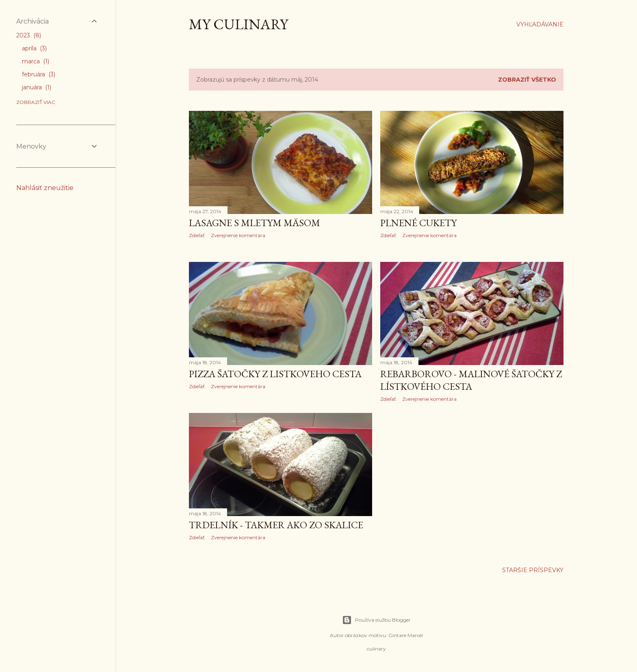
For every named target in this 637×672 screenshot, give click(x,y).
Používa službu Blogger (376, 620)
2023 (29, 35)
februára (39, 74)
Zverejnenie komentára (238, 235)
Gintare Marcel (406, 635)
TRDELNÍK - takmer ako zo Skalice (276, 525)
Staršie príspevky (533, 570)
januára (37, 87)
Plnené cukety (418, 223)
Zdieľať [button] (197, 235)
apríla (34, 48)
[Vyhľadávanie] (540, 24)
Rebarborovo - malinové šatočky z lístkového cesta (471, 380)
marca (36, 61)
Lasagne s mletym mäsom (255, 223)
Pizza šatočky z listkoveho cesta (275, 374)
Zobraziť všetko (527, 80)
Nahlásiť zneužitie (45, 188)
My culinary (238, 24)
